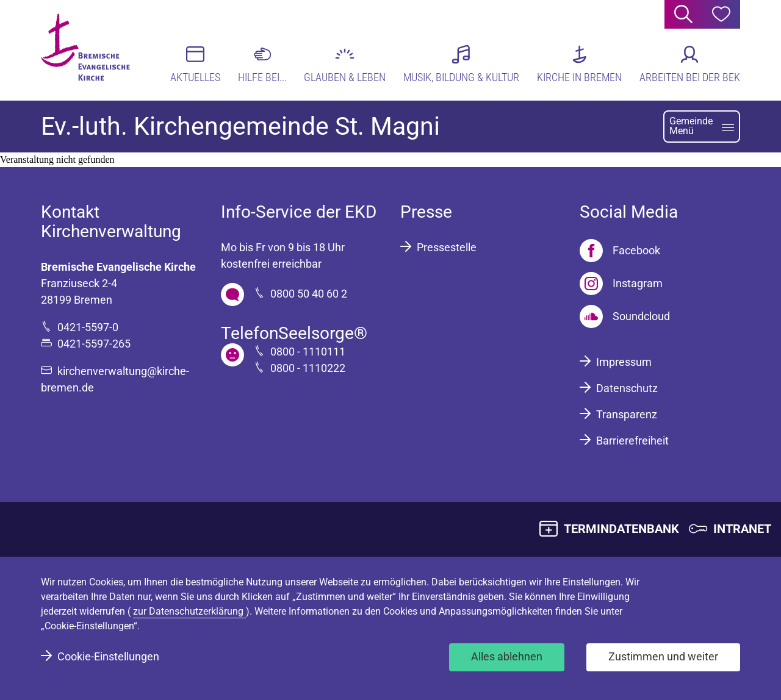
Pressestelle (447, 247)
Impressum (624, 362)
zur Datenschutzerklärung (189, 611)
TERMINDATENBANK (621, 529)
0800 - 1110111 (308, 352)
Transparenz (627, 414)
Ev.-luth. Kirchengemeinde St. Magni (240, 126)
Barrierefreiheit (632, 441)
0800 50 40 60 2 (309, 294)
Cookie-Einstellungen (108, 656)
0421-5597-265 (94, 344)
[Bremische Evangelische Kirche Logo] (88, 49)
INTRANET (742, 529)
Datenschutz (627, 388)
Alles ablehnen (507, 656)
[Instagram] (621, 284)
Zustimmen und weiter (663, 656)
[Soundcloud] (625, 316)
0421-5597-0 (88, 327)
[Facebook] (620, 251)
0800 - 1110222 (308, 368)
